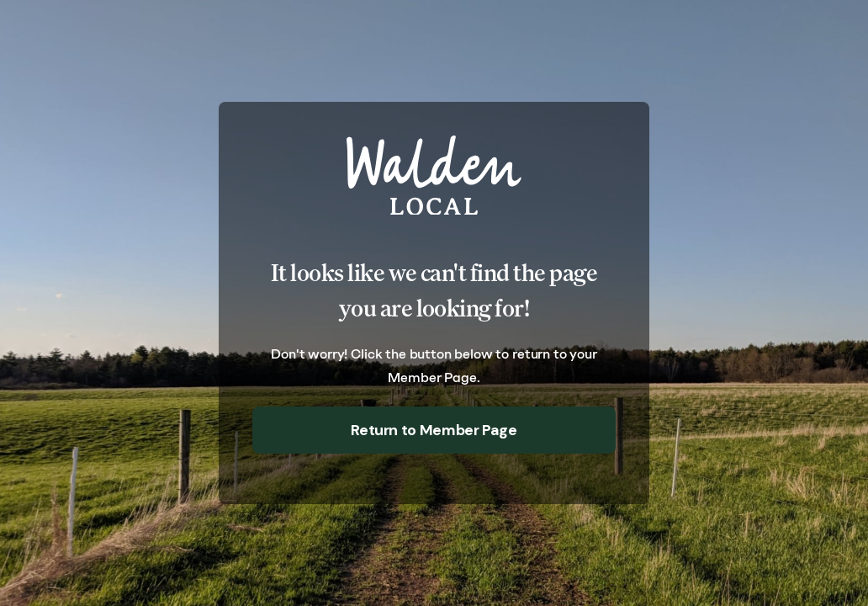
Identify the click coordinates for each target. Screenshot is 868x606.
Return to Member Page (434, 430)
